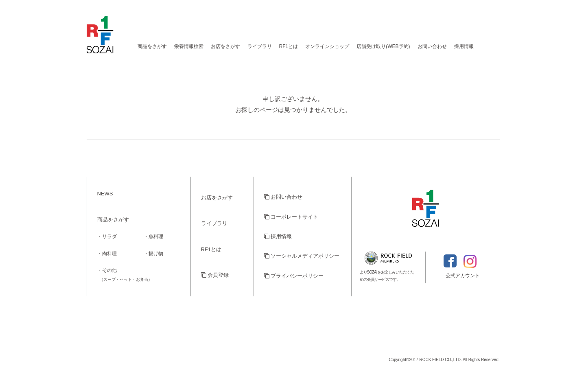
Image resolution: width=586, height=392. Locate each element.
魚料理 (156, 237)
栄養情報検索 (189, 46)
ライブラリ (260, 46)
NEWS (105, 194)
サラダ (109, 237)
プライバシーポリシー (294, 276)
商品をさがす (152, 46)
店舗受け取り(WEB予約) (383, 46)
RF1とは (289, 46)
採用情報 (464, 46)
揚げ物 (156, 254)
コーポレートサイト (291, 217)
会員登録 (215, 275)
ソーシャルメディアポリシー (302, 256)
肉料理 (109, 254)
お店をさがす (225, 46)
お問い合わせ (432, 46)
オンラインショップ (327, 46)
